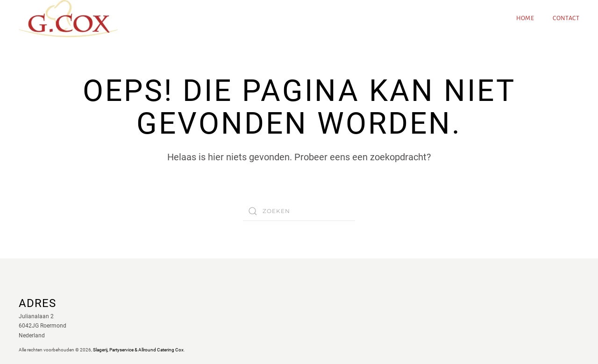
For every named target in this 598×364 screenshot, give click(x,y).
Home (525, 18)
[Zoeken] (299, 211)
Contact (566, 18)
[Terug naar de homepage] (68, 19)
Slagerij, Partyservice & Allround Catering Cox (138, 350)
